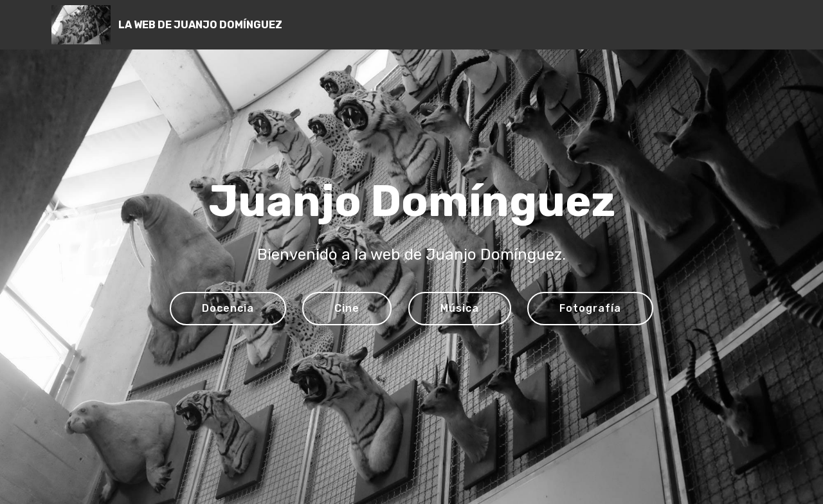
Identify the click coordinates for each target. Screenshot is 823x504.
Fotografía (590, 308)
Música (460, 308)
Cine (347, 308)
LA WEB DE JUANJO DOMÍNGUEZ (200, 25)
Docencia (228, 308)
